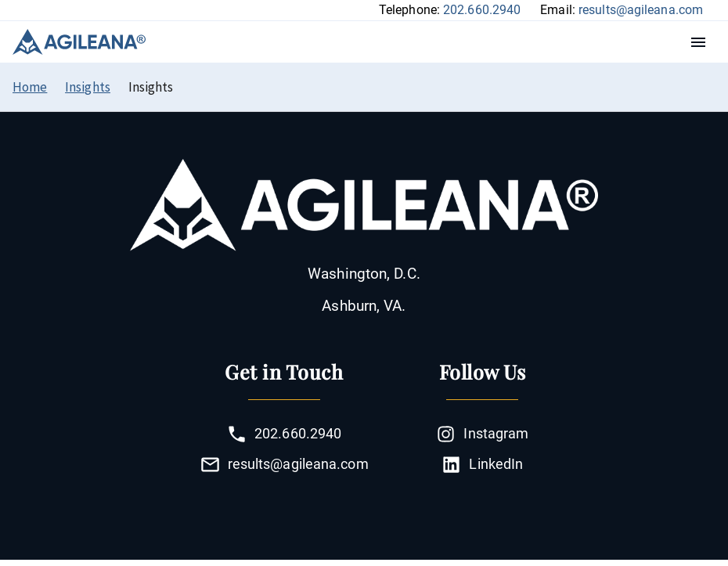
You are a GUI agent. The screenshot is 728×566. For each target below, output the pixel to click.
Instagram (482, 434)
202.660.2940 (482, 10)
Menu (702, 42)
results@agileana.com (641, 10)
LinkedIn (482, 465)
